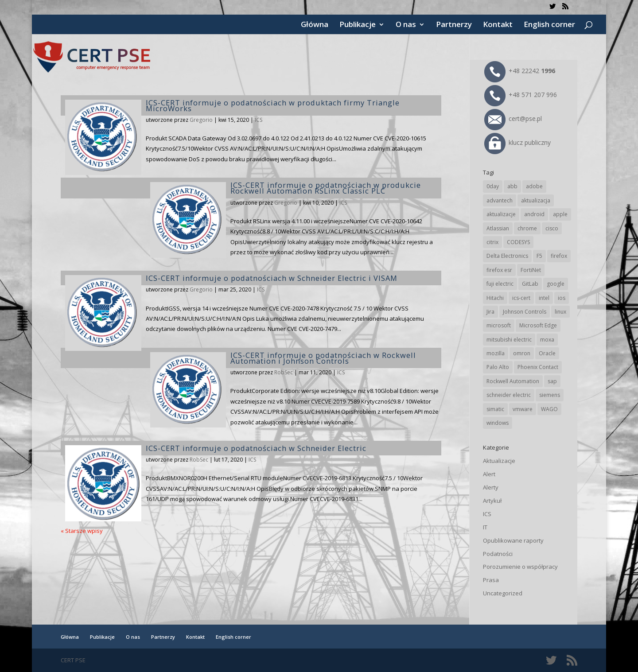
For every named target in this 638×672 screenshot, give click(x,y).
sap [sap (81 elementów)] (552, 381)
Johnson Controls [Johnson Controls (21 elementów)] (525, 312)
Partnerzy (454, 25)
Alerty (491, 487)
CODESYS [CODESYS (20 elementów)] (518, 242)
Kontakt (498, 25)
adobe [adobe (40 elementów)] (534, 186)
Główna (315, 25)
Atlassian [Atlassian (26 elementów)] (498, 228)
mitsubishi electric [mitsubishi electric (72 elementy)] (509, 340)
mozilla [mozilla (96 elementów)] (496, 353)
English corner (549, 25)
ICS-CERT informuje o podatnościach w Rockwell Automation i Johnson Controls (323, 358)
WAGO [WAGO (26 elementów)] (549, 409)
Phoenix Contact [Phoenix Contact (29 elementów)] (538, 367)
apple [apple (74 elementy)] (560, 214)
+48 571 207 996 (521, 95)
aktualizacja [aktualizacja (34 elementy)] (536, 200)
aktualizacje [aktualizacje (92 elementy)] (501, 214)
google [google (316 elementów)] (556, 284)
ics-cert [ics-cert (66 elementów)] (521, 298)
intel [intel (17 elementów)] (544, 298)
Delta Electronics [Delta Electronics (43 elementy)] (507, 256)
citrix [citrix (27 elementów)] (492, 242)
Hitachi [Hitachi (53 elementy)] (495, 298)
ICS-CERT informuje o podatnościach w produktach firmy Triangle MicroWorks (273, 105)
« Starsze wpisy (82, 531)
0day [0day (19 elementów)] (493, 186)
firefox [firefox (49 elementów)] (559, 256)
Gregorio (201, 120)
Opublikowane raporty (513, 540)
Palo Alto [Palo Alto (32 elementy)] (498, 367)
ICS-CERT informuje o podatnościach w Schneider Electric (256, 448)
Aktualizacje (499, 461)
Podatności (498, 554)
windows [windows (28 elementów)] (498, 423)
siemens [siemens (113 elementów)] (550, 395)
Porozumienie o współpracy (520, 567)
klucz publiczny (517, 142)
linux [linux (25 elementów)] (560, 312)
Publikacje (358, 25)
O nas (406, 25)
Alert (489, 474)
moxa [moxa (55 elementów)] (547, 340)
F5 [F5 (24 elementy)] (539, 256)
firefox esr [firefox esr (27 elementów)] (499, 270)
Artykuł (492, 501)
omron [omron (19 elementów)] (522, 353)
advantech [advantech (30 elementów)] (500, 200)
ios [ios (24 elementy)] (562, 298)
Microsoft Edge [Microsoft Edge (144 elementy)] (538, 325)
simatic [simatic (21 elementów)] (495, 409)
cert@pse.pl (513, 118)
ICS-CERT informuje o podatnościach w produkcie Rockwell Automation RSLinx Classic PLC (326, 188)
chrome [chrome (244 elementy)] (527, 228)
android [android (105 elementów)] (534, 214)
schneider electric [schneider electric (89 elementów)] (509, 395)
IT (485, 527)
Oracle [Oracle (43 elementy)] (547, 353)
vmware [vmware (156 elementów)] (523, 409)
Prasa (491, 580)
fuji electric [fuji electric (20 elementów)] (500, 284)
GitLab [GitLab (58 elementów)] (530, 284)
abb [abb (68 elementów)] (512, 186)
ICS (259, 120)
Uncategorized (503, 593)
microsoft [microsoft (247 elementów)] (499, 325)
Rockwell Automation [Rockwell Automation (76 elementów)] (513, 381)
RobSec (284, 372)
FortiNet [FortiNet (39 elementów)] (531, 270)
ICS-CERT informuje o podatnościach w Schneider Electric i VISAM (272, 278)
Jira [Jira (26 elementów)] (490, 312)
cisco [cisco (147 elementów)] (552, 228)
